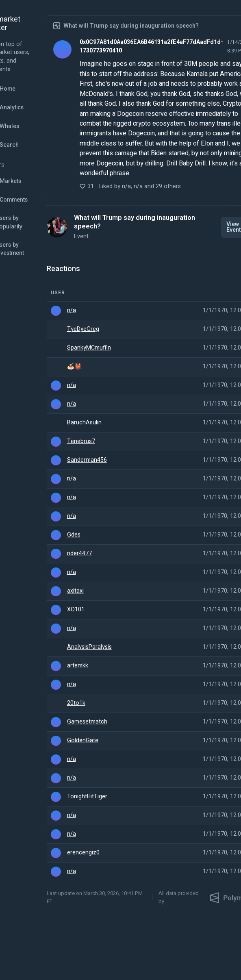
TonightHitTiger (87, 797)
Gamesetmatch (87, 722)
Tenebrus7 (81, 441)
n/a (72, 311)
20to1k (76, 703)
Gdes (74, 535)
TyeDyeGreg (83, 329)
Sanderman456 (87, 460)
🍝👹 (74, 367)
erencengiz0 (83, 853)
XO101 (76, 610)
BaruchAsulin (84, 423)
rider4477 (79, 554)
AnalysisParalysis (89, 647)
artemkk (78, 666)
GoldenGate (83, 741)
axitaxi (75, 591)
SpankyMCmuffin (89, 348)
